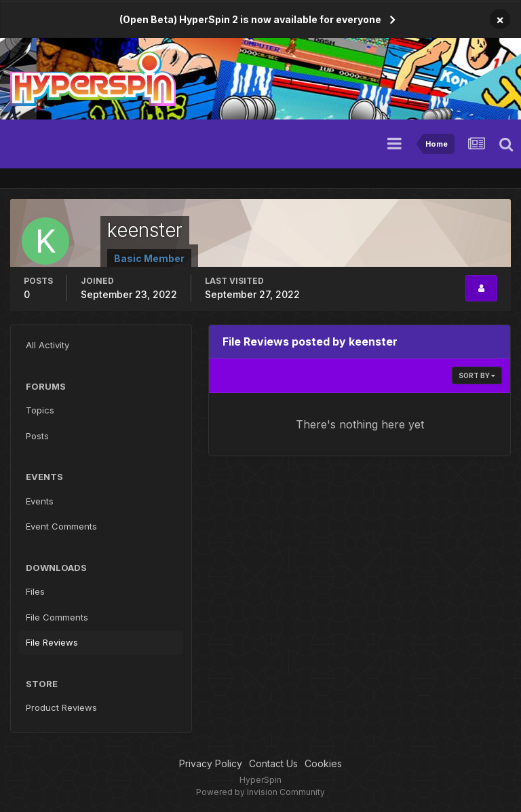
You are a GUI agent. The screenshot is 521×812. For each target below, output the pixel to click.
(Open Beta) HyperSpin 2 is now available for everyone (250, 19)
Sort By (477, 375)
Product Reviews (61, 707)
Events (40, 501)
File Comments (57, 617)
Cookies (323, 763)
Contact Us (273, 763)
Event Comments (61, 526)
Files (35, 591)
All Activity (47, 345)
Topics (40, 410)
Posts (37, 436)
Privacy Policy (211, 763)
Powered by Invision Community (260, 792)
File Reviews (52, 642)
